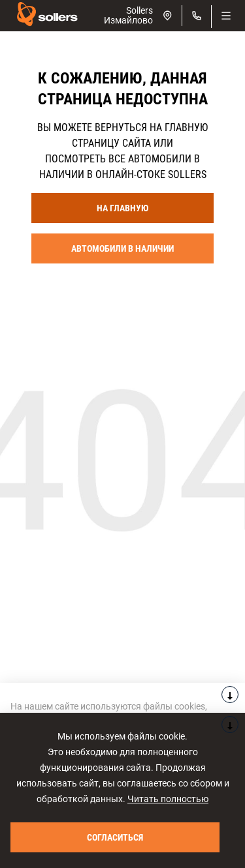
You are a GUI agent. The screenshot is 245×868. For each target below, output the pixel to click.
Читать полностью (168, 799)
